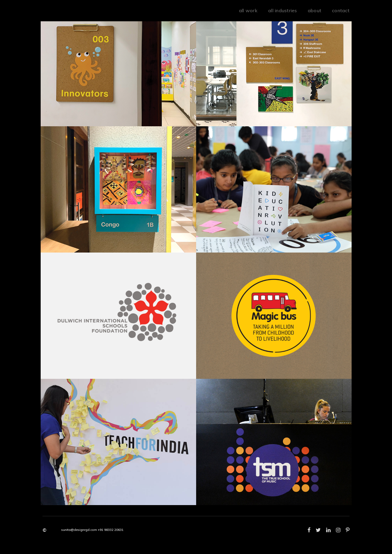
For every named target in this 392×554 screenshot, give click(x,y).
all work (248, 11)
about (315, 11)
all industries (283, 11)
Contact (341, 11)
